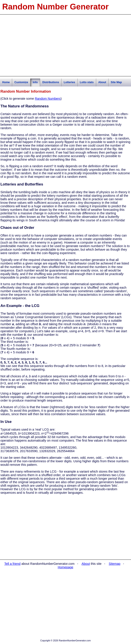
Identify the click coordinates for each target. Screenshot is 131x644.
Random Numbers (48, 99)
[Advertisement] (65, 45)
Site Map (116, 82)
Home (6, 82)
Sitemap (115, 564)
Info (35, 82)
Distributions (51, 82)
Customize (21, 82)
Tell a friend (12, 564)
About (102, 82)
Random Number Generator (55, 7)
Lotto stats (87, 82)
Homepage (65, 567)
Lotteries (69, 82)
